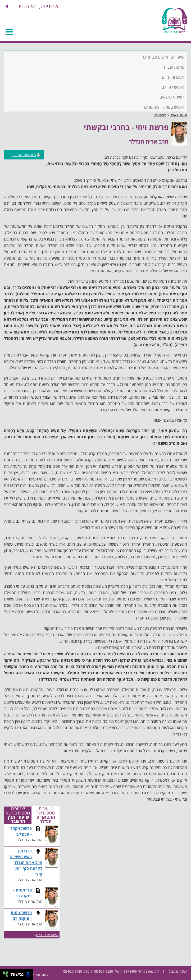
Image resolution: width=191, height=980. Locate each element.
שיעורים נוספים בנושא (18, 815)
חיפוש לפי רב (173, 87)
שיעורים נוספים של (46, 815)
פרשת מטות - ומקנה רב (21, 916)
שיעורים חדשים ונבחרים (164, 57)
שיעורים (160, 115)
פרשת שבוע (174, 67)
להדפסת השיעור (26, 155)
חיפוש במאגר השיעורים (164, 107)
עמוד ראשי (179, 115)
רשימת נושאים (172, 97)
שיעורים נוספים (47, 935)
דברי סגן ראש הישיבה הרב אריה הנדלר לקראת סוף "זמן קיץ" (26, 863)
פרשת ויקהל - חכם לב (21, 831)
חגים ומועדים (173, 77)
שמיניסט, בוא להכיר (38, 6)
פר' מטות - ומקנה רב (22, 893)
